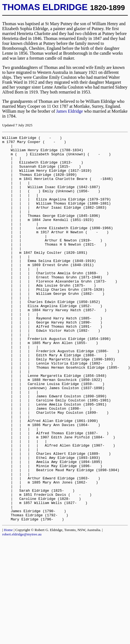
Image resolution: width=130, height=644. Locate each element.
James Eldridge (70, 111)
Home (8, 607)
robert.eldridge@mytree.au (22, 611)
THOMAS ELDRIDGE (45, 7)
